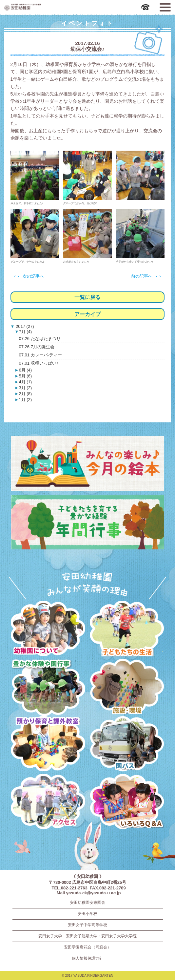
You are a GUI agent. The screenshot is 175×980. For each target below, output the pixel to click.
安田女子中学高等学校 (87, 925)
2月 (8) (25, 394)
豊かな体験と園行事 (48, 688)
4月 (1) (25, 382)
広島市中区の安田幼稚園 (42, 7)
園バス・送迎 (127, 745)
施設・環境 (127, 688)
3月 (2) (25, 388)
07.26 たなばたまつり (40, 339)
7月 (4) (25, 332)
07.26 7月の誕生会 (37, 347)
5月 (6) (25, 376)
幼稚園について (48, 630)
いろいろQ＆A (127, 803)
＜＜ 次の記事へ (28, 276)
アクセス (48, 803)
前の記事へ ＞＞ (147, 276)
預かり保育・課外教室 (48, 745)
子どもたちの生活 (127, 630)
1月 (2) (25, 400)
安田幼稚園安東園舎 (87, 903)
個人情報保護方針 (87, 958)
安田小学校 (87, 914)
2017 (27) (24, 326)
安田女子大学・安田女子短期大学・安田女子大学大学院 (87, 936)
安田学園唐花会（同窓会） (87, 947)
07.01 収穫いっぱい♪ (39, 363)
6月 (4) (25, 370)
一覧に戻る (87, 297)
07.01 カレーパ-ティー (40, 355)
